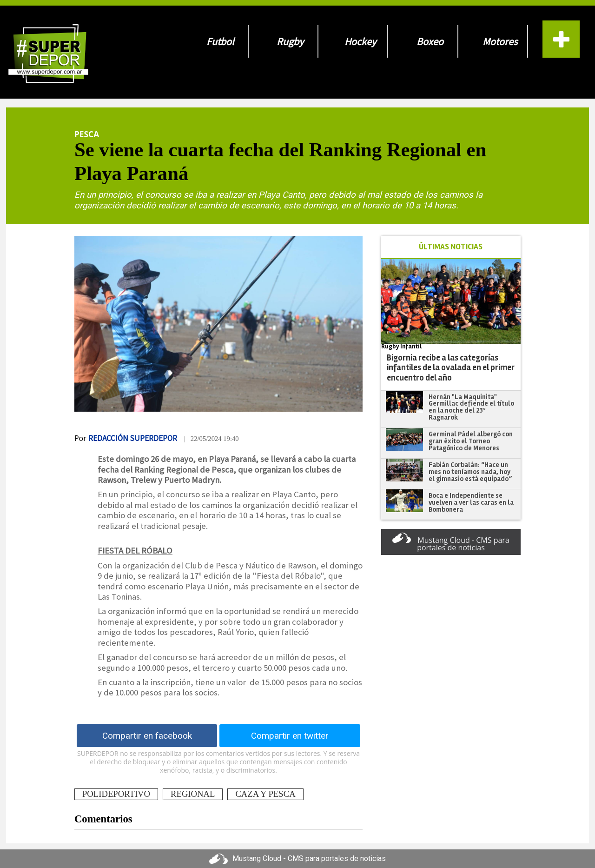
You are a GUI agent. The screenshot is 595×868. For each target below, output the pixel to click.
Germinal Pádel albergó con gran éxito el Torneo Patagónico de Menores (471, 441)
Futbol (220, 41)
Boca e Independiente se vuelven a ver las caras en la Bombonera (471, 502)
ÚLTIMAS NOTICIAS (451, 247)
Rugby (290, 41)
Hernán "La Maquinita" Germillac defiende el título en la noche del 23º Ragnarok (471, 407)
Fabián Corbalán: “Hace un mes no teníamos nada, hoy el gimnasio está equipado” (470, 471)
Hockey (360, 41)
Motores (500, 41)
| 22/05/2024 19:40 (212, 439)
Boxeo (430, 41)
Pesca (87, 134)
